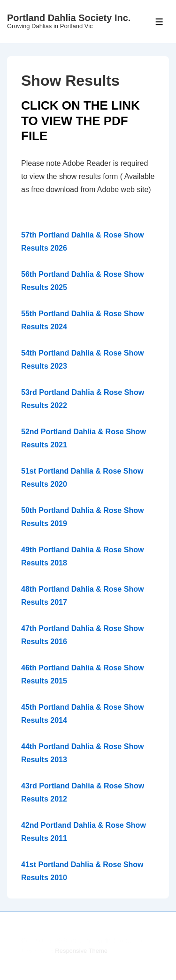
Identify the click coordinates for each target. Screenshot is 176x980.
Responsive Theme (81, 951)
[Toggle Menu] (159, 22)
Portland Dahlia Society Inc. (69, 18)
